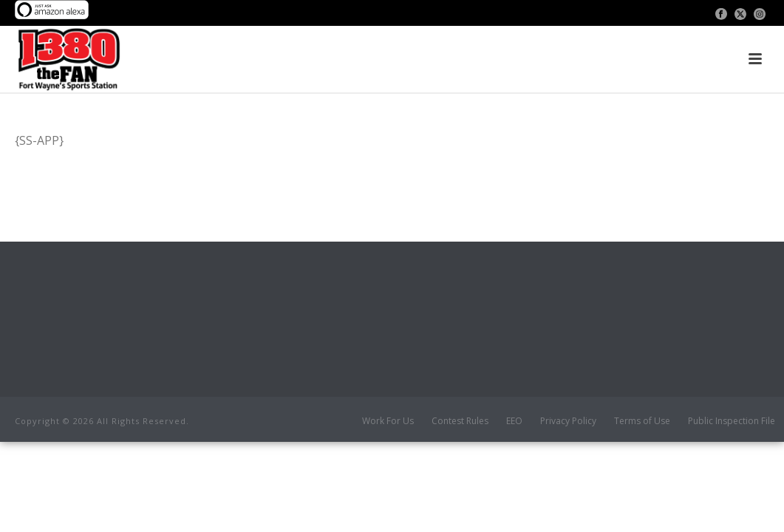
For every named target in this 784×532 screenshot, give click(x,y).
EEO (514, 421)
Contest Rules (460, 421)
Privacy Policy (568, 421)
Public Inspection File (732, 421)
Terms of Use (642, 421)
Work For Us (388, 421)
